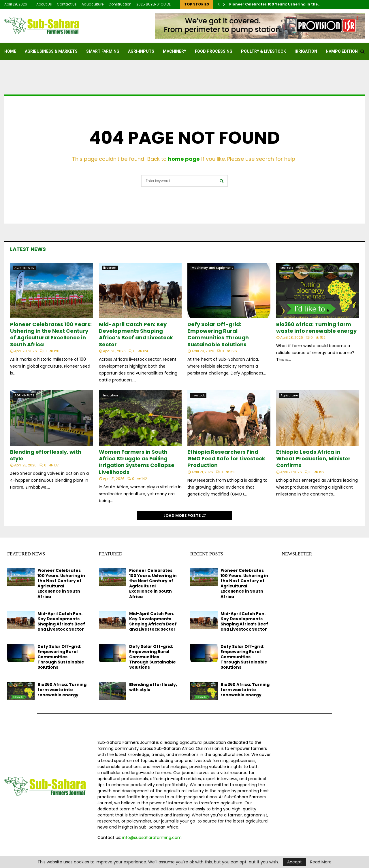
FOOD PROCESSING (214, 51)
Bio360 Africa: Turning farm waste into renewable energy (316, 328)
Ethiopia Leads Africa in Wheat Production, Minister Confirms (313, 459)
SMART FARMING (103, 51)
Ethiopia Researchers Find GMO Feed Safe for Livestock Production (226, 459)
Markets (287, 268)
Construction (120, 4)
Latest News (28, 249)
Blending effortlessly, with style (46, 455)
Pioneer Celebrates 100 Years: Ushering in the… (275, 4)
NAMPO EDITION (342, 51)
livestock (110, 268)
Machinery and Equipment (212, 268)
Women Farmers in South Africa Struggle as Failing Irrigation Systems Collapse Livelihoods (137, 462)
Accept (294, 862)
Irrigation (306, 51)
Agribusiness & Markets (51, 51)
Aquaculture (93, 4)
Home (10, 51)
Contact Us (67, 4)
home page (184, 159)
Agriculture (289, 395)
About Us (44, 4)
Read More (321, 862)
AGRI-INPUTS (141, 51)
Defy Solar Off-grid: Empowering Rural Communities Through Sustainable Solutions (218, 334)
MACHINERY (175, 51)
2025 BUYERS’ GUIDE (154, 4)
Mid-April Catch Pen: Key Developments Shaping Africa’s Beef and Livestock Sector (136, 334)
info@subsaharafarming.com (152, 837)
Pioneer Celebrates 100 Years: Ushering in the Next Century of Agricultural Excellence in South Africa (51, 334)
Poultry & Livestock (263, 51)
